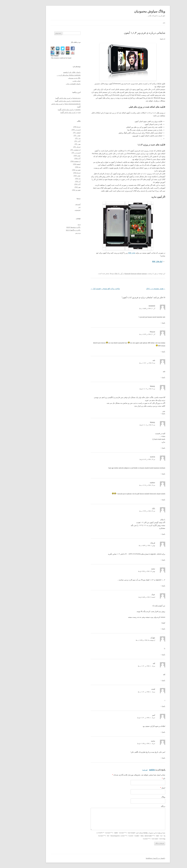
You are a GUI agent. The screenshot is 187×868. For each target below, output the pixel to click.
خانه (150, 23)
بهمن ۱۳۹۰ (63, 135)
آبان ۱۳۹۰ (63, 141)
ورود (65, 224)
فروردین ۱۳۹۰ (62, 153)
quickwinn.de (62, 101)
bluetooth (113, 274)
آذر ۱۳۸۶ (63, 181)
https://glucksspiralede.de (58, 104)
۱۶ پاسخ (148, 39)
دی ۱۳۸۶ (63, 178)
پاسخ (149, 323)
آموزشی (63, 204)
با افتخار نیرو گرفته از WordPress (141, 858)
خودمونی (63, 210)
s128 (65, 112)
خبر (141, 274)
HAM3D (137, 306)
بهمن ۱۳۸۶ (63, 176)
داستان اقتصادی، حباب (59, 84)
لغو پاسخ (130, 770)
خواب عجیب (62, 81)
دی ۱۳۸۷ (63, 167)
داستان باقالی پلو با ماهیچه (57, 72)
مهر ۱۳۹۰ (63, 144)
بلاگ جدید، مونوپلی (60, 78)
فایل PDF (117, 253)
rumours (130, 274)
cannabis (63, 110)
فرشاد (138, 543)
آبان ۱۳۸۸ (63, 158)
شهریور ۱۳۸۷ (62, 170)
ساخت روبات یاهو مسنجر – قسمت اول (91, 289)
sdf (140, 663)
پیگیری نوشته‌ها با (59, 227)
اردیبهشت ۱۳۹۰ (61, 150)
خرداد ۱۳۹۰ (62, 147)
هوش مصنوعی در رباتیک (141, 289)
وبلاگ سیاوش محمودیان (135, 11)
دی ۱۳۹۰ (63, 138)
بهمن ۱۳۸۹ (63, 156)
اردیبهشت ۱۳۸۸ (61, 161)
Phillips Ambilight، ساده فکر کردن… (54, 75)
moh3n (138, 770)
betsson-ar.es (62, 98)
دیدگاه (149, 806)
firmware (119, 274)
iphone (125, 274)
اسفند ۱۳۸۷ (62, 164)
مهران (138, 638)
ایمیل (148, 788)
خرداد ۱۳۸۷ (62, 173)
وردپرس (63, 233)
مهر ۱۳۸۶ (63, 187)
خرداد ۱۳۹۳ (62, 127)
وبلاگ (149, 797)
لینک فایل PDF (143, 262)
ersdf (139, 689)
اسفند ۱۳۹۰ (62, 133)
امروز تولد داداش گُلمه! (48, 98)
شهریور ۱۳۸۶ (62, 190)
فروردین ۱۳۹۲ (62, 130)
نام (149, 778)
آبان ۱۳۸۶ (63, 184)
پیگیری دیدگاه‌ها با (59, 230)
